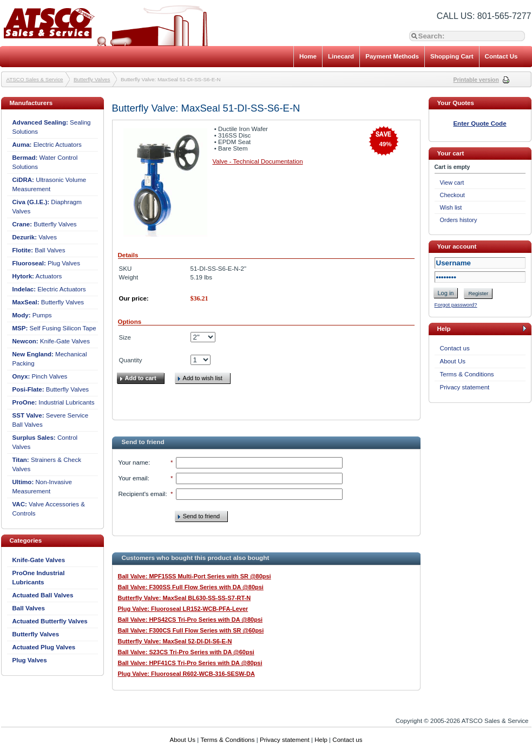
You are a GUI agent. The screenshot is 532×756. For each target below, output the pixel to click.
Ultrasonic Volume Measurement (50, 184)
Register (478, 293)
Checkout (452, 195)
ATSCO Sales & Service (35, 79)
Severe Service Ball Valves (51, 420)
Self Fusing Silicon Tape (54, 328)
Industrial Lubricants (54, 402)
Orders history (459, 220)
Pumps (32, 315)
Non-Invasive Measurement (42, 487)
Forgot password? (456, 305)
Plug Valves (47, 263)
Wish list (451, 207)
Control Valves (45, 442)
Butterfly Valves (92, 79)
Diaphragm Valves (47, 207)
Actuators (37, 276)
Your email (133, 478)
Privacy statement (465, 387)
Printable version (476, 80)
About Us (453, 361)
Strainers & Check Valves (47, 464)
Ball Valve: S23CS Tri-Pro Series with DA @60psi (186, 652)
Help (321, 740)
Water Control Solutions (45, 162)
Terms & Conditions (467, 374)
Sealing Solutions (52, 127)
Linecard (341, 56)
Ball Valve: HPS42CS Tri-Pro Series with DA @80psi (191, 620)
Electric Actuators (47, 145)
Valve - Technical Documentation (258, 161)
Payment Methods (392, 56)
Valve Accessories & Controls (49, 509)
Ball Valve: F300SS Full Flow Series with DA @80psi (191, 587)
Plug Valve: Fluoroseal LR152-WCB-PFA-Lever (183, 609)
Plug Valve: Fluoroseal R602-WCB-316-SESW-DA (186, 674)
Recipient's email (142, 494)
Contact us (455, 348)
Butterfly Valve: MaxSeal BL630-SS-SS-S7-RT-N (185, 598)
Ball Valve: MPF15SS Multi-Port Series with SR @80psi (195, 576)
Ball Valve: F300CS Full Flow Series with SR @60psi (191, 630)
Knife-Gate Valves (51, 341)
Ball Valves (39, 250)
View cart (452, 183)
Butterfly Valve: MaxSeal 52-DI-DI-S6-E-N (175, 641)
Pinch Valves (40, 376)
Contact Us (501, 56)
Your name (133, 462)
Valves (35, 237)
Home (308, 56)
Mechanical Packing (50, 359)
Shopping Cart (452, 56)
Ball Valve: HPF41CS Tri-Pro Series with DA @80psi (190, 663)
